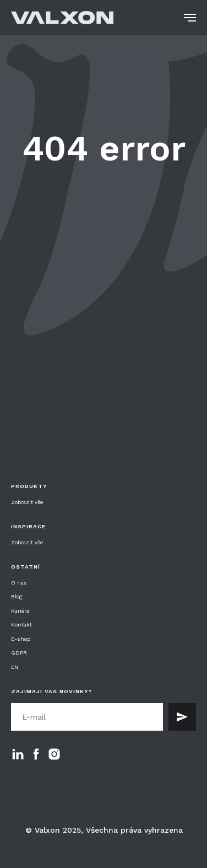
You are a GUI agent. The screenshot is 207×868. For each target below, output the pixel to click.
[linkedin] (18, 754)
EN (15, 667)
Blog (17, 596)
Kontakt (21, 625)
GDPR (19, 653)
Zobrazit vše (27, 502)
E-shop (21, 639)
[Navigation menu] (190, 18)
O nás (19, 583)
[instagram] (54, 754)
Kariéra (20, 611)
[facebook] (36, 754)
